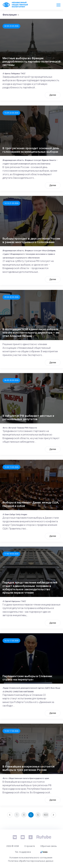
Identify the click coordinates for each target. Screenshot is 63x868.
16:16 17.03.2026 (11, 641)
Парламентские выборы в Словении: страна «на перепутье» (28, 678)
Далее (53, 95)
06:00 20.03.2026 (11, 380)
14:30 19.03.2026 (11, 467)
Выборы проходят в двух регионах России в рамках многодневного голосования (31, 240)
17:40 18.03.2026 (11, 554)
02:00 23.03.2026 (11, 26)
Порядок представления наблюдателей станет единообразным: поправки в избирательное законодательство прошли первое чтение (30, 588)
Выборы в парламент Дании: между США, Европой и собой (31, 504)
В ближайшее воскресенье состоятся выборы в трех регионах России (28, 768)
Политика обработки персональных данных (31, 861)
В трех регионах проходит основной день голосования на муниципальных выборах (31, 150)
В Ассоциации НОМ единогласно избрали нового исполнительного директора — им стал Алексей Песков (31, 333)
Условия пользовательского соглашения (31, 858)
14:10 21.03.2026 (11, 203)
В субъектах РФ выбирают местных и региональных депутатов (28, 417)
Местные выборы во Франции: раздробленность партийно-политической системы (32, 62)
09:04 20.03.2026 (11, 297)
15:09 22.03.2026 (11, 113)
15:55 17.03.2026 (11, 731)
